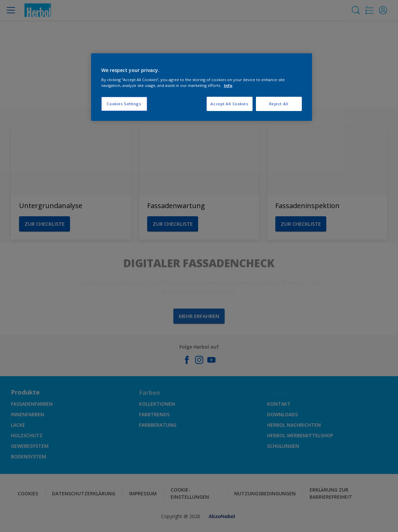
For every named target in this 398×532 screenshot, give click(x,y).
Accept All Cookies (229, 104)
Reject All (279, 104)
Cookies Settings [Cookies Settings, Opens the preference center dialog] (124, 104)
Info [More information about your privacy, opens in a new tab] (228, 85)
